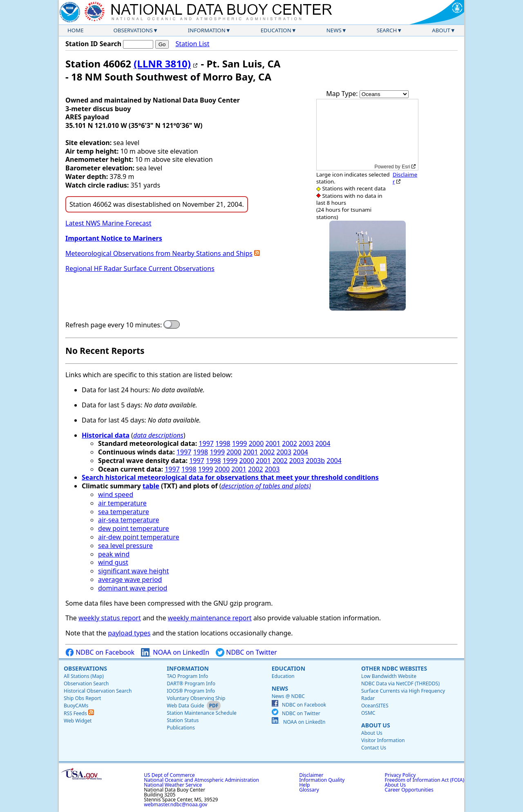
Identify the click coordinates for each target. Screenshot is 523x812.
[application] (367, 135)
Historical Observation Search (98, 691)
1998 (223, 443)
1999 (240, 443)
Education (276, 30)
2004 (323, 443)
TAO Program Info (187, 676)
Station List (192, 44)
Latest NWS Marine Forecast (108, 223)
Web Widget (78, 721)
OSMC (368, 713)
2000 (256, 443)
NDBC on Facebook (100, 652)
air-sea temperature (129, 520)
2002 (289, 443)
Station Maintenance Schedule (202, 713)
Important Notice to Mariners (114, 238)
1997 (206, 443)
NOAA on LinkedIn (175, 652)
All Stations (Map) (84, 676)
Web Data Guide (185, 706)
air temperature (122, 503)
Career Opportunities (409, 790)
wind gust (113, 562)
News (334, 30)
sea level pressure (125, 546)
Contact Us (374, 748)
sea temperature (124, 512)
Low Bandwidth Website (389, 676)
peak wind (114, 554)
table (151, 486)
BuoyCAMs (76, 706)
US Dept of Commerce (169, 775)
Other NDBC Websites (394, 668)
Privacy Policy (400, 775)
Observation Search (86, 683)
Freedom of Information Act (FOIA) (425, 780)
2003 (306, 443)
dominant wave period (133, 588)
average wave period (130, 579)
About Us (376, 725)
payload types (129, 633)
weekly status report (110, 618)
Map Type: (343, 94)
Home (76, 30)
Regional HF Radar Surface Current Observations (140, 268)
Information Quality (322, 780)
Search (387, 30)
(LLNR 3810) (162, 64)
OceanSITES (375, 706)
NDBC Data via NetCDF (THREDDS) (400, 683)
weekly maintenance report (210, 618)
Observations (133, 30)
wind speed (116, 494)
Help (304, 785)
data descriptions (158, 435)
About (441, 30)
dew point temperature (134, 528)
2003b (315, 461)
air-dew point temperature (139, 537)
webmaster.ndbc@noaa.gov (175, 804)
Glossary (309, 790)
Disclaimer (405, 178)
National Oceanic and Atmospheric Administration (201, 780)
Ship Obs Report (82, 698)
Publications (181, 728)
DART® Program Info (191, 683)
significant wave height (133, 571)
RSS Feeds (79, 713)
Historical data (106, 435)
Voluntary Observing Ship (196, 698)
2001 (273, 443)
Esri (406, 167)
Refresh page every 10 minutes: (114, 325)
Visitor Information (383, 740)
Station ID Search (93, 44)
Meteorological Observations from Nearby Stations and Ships (159, 253)
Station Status (183, 720)
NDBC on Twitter (246, 652)
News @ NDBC (288, 696)
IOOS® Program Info (191, 691)
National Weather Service (173, 785)
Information (207, 30)
